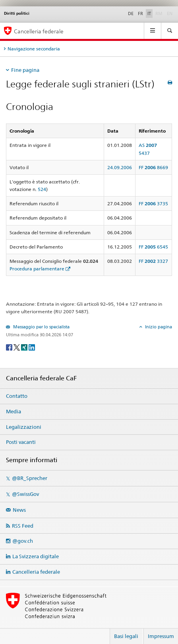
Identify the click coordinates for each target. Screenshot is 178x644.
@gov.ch (23, 541)
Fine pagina (25, 70)
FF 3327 (153, 261)
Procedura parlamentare (37, 269)
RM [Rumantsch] (159, 13)
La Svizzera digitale (36, 556)
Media (14, 411)
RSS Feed (23, 526)
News (19, 510)
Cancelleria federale (36, 572)
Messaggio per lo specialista (41, 327)
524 (42, 189)
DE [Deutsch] (131, 13)
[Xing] (25, 347)
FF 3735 (153, 203)
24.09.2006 (120, 167)
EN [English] (170, 13)
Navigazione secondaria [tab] (34, 49)
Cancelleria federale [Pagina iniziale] (39, 31)
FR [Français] (140, 13)
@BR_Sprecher (30, 478)
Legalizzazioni (24, 427)
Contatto (17, 396)
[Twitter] (17, 347)
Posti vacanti (21, 442)
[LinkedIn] (32, 347)
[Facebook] (10, 347)
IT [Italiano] (149, 13)
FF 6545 (153, 247)
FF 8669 (153, 167)
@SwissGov (25, 494)
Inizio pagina (158, 327)
